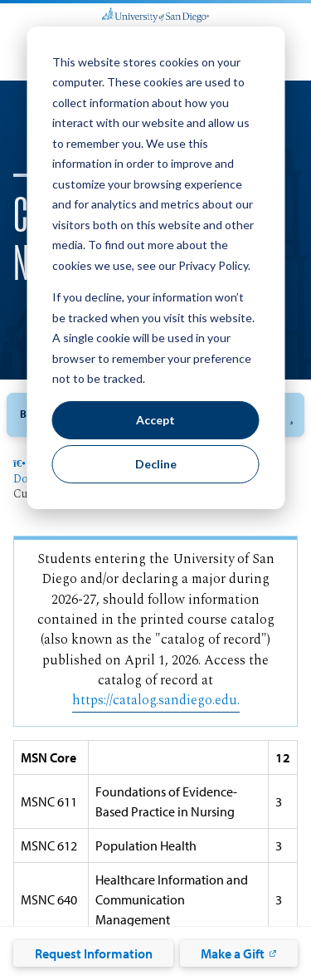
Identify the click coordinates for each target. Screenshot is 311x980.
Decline (156, 464)
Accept (155, 420)
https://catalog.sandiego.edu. (156, 701)
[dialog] (155, 268)
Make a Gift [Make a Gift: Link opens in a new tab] (233, 953)
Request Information (94, 953)
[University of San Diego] (155, 13)
